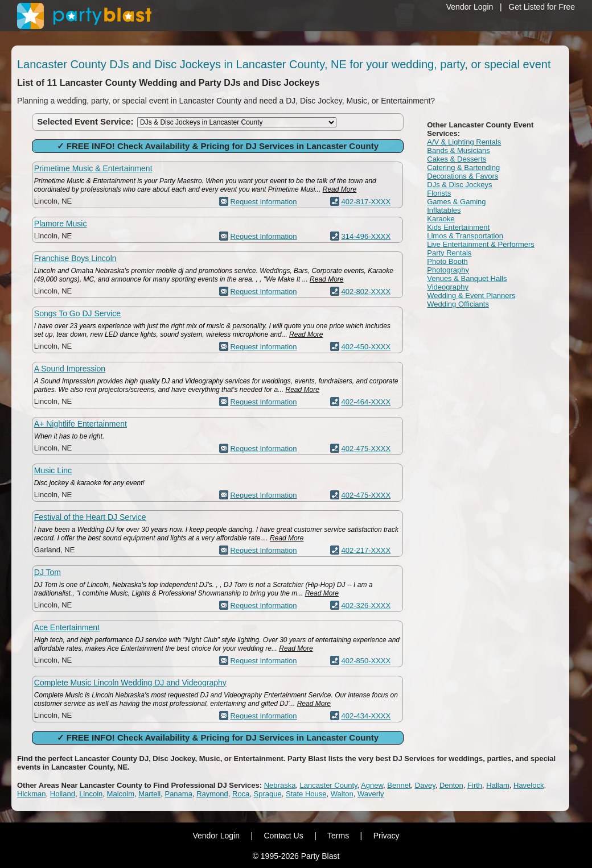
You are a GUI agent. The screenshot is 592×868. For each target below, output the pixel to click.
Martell (149, 794)
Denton (451, 785)
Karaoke (441, 219)
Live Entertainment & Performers (481, 244)
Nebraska (280, 785)
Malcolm (121, 794)
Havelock (529, 785)
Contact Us (283, 836)
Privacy (387, 836)
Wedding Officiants (458, 304)
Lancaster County (329, 785)
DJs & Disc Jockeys (459, 185)
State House (306, 794)
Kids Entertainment (458, 227)
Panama (178, 794)
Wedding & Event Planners (471, 295)
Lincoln (91, 794)
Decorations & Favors (462, 176)
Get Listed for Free (542, 7)
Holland (63, 794)
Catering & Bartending (463, 168)
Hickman (32, 794)
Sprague (268, 794)
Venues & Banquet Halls (467, 278)
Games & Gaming (456, 202)
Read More (340, 189)
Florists (439, 193)
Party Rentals (449, 253)
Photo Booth (447, 261)
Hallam (498, 785)
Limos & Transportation (465, 236)
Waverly (371, 794)
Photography (448, 270)
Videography (448, 287)
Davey (425, 785)
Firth (475, 785)
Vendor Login (470, 7)
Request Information (263, 202)
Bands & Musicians (459, 150)
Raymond (212, 794)
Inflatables (444, 210)
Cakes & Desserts (457, 159)
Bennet (399, 785)
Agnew (372, 785)
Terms (338, 836)
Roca (241, 794)
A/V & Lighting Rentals (464, 142)
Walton (342, 794)
